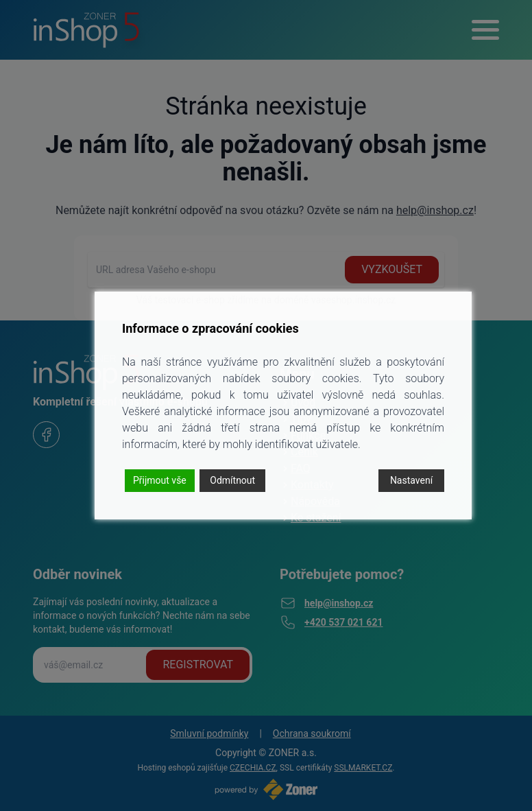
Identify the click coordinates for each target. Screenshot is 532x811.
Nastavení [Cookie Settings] (411, 480)
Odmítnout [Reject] (232, 480)
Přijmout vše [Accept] (160, 480)
